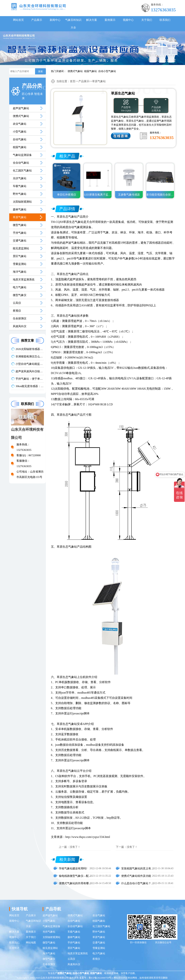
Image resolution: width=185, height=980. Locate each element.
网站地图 (31, 943)
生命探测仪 (20, 318)
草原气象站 (20, 217)
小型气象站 (20, 132)
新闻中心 (55, 20)
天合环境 (92, 222)
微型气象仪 (20, 295)
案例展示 (110, 20)
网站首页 (18, 20)
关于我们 (147, 20)
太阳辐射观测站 (22, 202)
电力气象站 (20, 287)
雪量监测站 (20, 264)
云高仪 (17, 303)
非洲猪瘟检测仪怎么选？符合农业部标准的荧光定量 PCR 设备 (30, 356)
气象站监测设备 (22, 155)
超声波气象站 (21, 108)
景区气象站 (20, 256)
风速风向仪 (20, 326)
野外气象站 (20, 194)
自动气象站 (20, 139)
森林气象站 (20, 209)
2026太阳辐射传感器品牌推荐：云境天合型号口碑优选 (30, 349)
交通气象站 (20, 241)
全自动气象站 (21, 163)
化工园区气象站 (22, 171)
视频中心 (128, 20)
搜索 (40, 71)
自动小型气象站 (107, 71)
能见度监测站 (21, 248)
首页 (73, 81)
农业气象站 (20, 124)
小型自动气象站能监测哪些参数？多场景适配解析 (30, 364)
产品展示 (37, 20)
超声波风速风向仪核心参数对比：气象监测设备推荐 (30, 371)
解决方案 (92, 20)
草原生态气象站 (67, 217)
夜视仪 (17, 311)
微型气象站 (20, 225)
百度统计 (14, 948)
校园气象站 (91, 71)
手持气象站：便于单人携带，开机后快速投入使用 (30, 379)
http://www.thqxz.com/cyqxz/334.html (88, 837)
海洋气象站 (20, 272)
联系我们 (165, 20)
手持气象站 (20, 233)
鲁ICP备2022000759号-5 (101, 978)
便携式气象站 (75, 71)
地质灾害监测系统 (24, 280)
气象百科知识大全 (73, 24)
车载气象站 (20, 186)
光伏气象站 (20, 178)
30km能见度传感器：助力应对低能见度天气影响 (30, 386)
